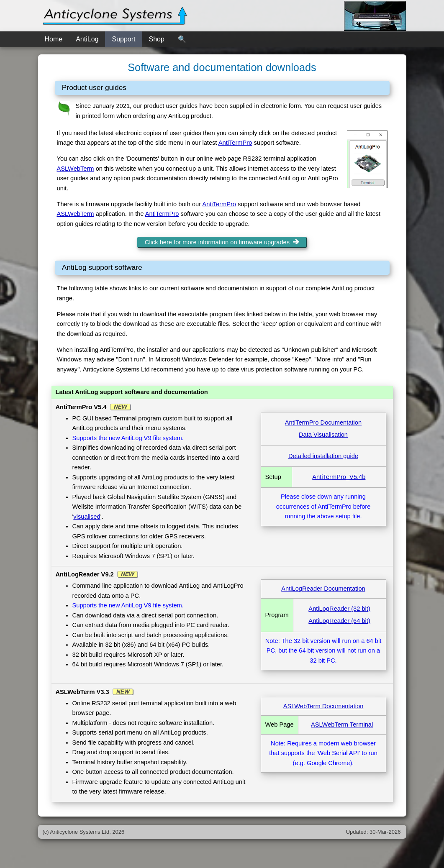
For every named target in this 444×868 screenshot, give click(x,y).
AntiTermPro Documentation (323, 422)
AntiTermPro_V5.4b (339, 477)
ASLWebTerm (76, 169)
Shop (157, 39)
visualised (87, 517)
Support (123, 39)
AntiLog (87, 39)
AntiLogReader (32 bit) (339, 609)
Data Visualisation (323, 435)
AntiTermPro (235, 143)
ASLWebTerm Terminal (342, 725)
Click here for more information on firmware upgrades (222, 242)
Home (54, 39)
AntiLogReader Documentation (323, 589)
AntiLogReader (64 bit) (339, 621)
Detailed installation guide (323, 456)
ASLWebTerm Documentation (323, 706)
